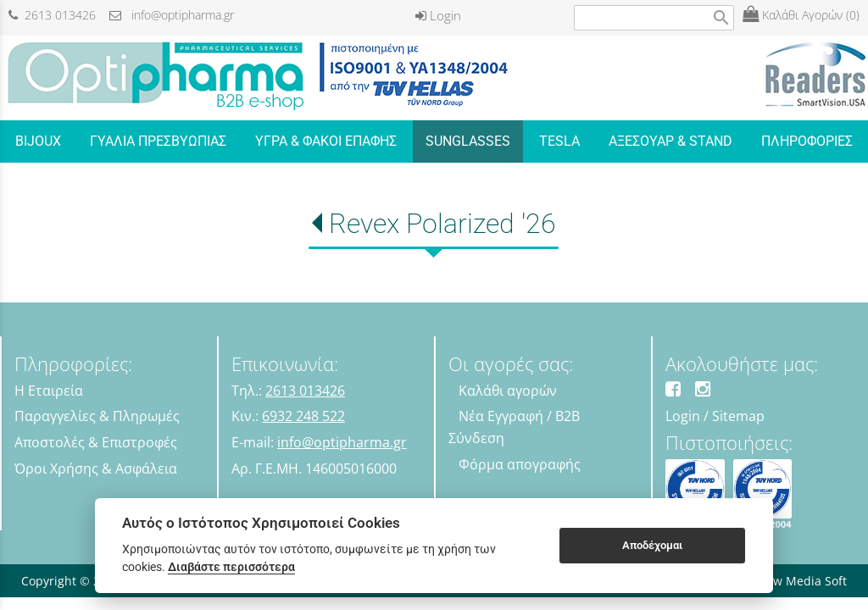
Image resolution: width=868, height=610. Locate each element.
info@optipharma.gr (172, 15)
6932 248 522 (303, 416)
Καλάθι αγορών (508, 391)
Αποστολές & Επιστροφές (96, 442)
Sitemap (738, 416)
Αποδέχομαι (652, 545)
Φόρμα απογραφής (520, 464)
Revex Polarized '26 (442, 224)
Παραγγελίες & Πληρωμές (97, 416)
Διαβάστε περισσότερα (231, 567)
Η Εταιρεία (49, 391)
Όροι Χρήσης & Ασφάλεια (96, 469)
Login (438, 15)
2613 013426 (52, 15)
